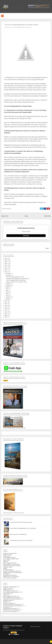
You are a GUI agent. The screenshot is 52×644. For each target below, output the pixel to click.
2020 (6, 268)
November (8, 275)
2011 (6, 310)
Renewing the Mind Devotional (10, 575)
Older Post (48, 216)
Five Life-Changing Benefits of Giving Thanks (16, 280)
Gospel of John (6, 560)
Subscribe (26, 236)
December (8, 273)
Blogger (42, 627)
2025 (6, 260)
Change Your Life (7, 556)
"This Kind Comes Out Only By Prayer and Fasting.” (21, 522)
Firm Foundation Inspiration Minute (11, 559)
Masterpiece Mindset (8, 567)
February (8, 297)
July (7, 289)
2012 (6, 309)
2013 (6, 307)
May (7, 292)
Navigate (5, 568)
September (9, 285)
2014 (6, 305)
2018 (6, 272)
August (8, 287)
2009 (6, 314)
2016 (6, 302)
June (7, 290)
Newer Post (5, 216)
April (7, 294)
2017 (6, 300)
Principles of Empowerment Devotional (12, 571)
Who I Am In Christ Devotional (10, 578)
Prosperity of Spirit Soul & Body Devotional (13, 572)
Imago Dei (5, 562)
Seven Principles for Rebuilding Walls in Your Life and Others (23, 528)
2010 (6, 312)
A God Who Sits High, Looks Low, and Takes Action (21, 540)
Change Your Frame (7, 555)
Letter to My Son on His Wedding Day (18, 534)
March (8, 295)
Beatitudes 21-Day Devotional (10, 553)
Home (26, 216)
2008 (6, 315)
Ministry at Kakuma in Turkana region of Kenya (16, 282)
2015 (6, 304)
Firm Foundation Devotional (9, 557)
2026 (6, 258)
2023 (6, 263)
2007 (6, 317)
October (8, 284)
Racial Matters (6, 574)
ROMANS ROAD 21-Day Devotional (11, 577)
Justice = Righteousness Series (10, 563)
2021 (6, 267)
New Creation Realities (8, 570)
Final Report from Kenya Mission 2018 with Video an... (18, 279)
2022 (6, 265)
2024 (6, 262)
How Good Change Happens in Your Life (15, 277)
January (8, 299)
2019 (6, 270)
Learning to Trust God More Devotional (12, 566)
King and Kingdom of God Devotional (11, 564)
